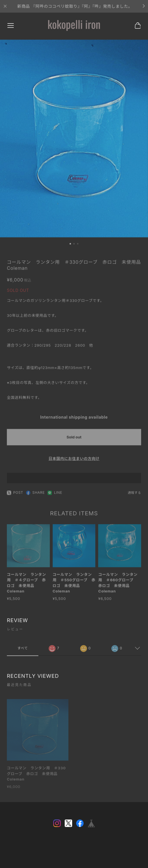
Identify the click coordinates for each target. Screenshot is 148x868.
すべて (22, 650)
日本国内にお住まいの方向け (74, 460)
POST (15, 495)
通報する (134, 495)
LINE (55, 495)
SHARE (35, 495)
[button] (70, 245)
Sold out (74, 439)
